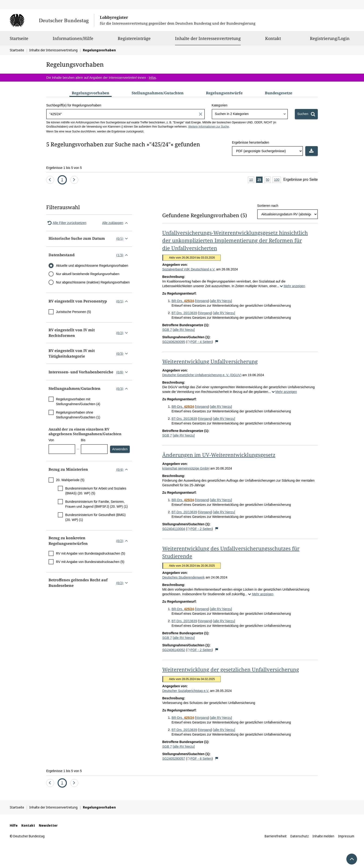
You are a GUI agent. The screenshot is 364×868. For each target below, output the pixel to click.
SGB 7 (167, 330)
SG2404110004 (174, 529)
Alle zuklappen (116, 223)
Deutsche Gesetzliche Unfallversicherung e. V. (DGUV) (202, 375)
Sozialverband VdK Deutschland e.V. (189, 269)
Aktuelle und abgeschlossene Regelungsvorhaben (92, 266)
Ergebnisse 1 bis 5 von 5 (64, 168)
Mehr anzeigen (292, 286)
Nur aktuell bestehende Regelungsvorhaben (88, 274)
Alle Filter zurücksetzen (66, 223)
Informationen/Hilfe (73, 40)
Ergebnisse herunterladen (250, 142)
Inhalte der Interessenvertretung (208, 38)
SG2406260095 (174, 342)
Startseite (19, 40)
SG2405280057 (174, 759)
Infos (152, 78)
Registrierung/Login (330, 40)
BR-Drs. (183, 301)
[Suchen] (306, 114)
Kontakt (273, 40)
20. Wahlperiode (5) (70, 480)
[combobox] (250, 114)
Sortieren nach (268, 206)
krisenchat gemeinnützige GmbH (186, 468)
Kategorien (220, 105)
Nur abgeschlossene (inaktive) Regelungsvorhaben (93, 282)
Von (51, 440)
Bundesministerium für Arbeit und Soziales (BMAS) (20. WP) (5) (96, 491)
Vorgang (202, 301)
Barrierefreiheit (276, 836)
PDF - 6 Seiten (200, 759)
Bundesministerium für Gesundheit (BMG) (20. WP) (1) (95, 517)
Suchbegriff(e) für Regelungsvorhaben (74, 105)
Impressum (346, 836)
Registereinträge (134, 40)
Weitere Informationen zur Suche (209, 127)
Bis (83, 440)
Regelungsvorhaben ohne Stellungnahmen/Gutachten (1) (78, 415)
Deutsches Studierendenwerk (184, 577)
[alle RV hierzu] (221, 301)
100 (277, 180)
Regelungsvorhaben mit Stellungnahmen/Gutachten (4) (78, 402)
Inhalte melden (323, 836)
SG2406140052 (174, 650)
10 (252, 180)
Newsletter (48, 825)
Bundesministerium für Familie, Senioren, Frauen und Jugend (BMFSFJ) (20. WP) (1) (96, 504)
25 (260, 180)
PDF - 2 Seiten (200, 529)
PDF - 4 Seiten (200, 342)
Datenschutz (300, 836)
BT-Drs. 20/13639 (184, 313)
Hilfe (14, 825)
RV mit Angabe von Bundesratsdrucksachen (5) (90, 562)
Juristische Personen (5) (73, 312)
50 (268, 180)
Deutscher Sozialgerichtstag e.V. (186, 691)
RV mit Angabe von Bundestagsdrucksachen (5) (91, 553)
